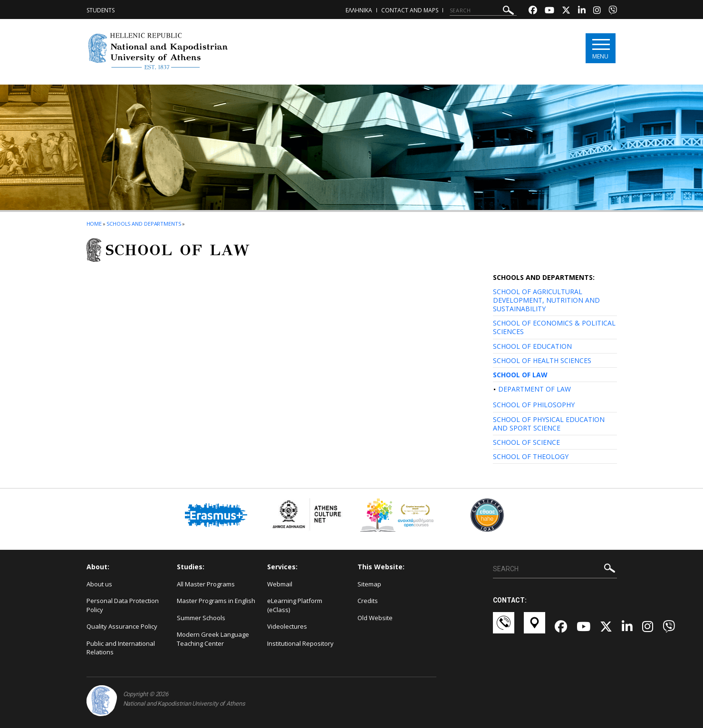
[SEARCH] (483, 10)
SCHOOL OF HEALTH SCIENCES (542, 360)
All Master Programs (206, 584)
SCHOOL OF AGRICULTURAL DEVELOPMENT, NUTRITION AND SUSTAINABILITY (546, 300)
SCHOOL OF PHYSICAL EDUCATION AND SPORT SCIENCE (549, 424)
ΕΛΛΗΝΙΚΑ (359, 10)
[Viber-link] (613, 11)
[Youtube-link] (549, 11)
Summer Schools (201, 618)
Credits (368, 601)
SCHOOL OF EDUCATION (532, 346)
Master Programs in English (216, 601)
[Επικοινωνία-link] (504, 627)
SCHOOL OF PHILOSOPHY (534, 405)
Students (101, 10)
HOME (94, 224)
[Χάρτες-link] (534, 627)
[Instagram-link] (597, 11)
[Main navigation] (601, 48)
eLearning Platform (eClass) (295, 605)
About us (99, 584)
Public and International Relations (121, 648)
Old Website (375, 618)
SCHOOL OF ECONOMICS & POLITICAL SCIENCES (554, 327)
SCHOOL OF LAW (520, 375)
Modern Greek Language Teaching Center (213, 639)
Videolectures (287, 626)
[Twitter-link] (566, 11)
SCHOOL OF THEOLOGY (531, 456)
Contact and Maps (410, 10)
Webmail (280, 584)
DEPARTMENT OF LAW (534, 389)
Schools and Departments (144, 224)
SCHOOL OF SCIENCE (526, 442)
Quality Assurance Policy (122, 626)
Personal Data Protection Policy (123, 605)
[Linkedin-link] (582, 11)
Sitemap (369, 584)
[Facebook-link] (533, 11)
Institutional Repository (300, 643)
